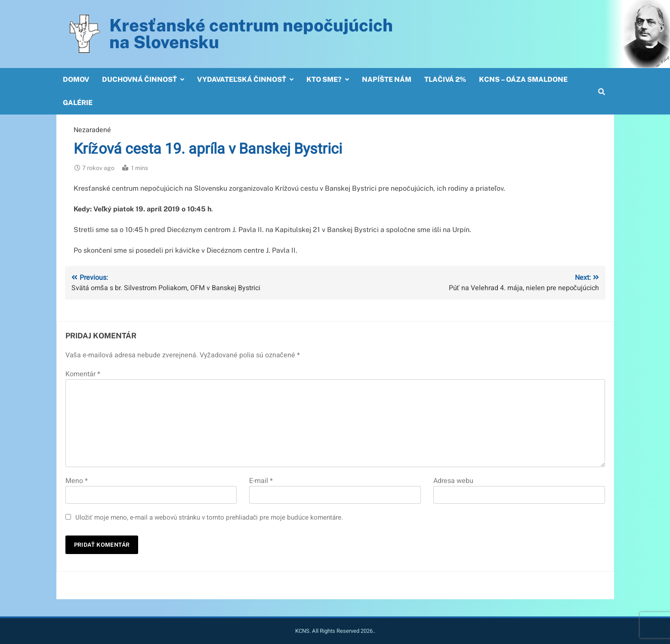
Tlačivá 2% (445, 79)
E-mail (261, 481)
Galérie (78, 103)
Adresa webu (453, 481)
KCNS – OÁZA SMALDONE (523, 79)
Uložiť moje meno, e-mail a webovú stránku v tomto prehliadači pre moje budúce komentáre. (209, 517)
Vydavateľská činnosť (242, 79)
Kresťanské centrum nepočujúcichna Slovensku (251, 34)
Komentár (83, 374)
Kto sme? (324, 79)
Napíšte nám (387, 79)
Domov (76, 79)
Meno (77, 481)
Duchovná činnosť (139, 79)
